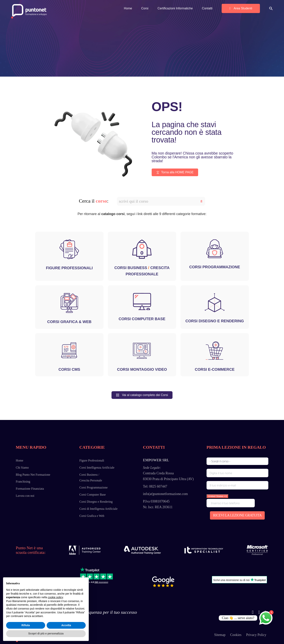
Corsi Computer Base (93, 495)
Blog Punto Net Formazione (33, 475)
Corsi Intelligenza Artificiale (97, 468)
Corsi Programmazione (94, 487)
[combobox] (218, 496)
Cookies (236, 635)
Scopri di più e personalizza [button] (46, 633)
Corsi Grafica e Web (92, 516)
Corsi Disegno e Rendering (96, 502)
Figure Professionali (92, 460)
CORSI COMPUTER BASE (142, 319)
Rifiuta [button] (26, 625)
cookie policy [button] (55, 597)
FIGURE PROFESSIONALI (69, 268)
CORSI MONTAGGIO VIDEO (142, 369)
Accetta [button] (66, 625)
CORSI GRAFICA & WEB (69, 322)
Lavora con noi (25, 496)
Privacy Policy (256, 635)
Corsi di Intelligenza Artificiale (98, 509)
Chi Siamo (22, 468)
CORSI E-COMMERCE (215, 369)
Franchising (23, 482)
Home (20, 460)
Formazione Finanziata (30, 489)
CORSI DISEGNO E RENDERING (215, 321)
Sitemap (220, 635)
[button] (271, 8)
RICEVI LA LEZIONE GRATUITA (237, 515)
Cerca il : (94, 201)
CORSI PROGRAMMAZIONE (215, 267)
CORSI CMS (69, 369)
